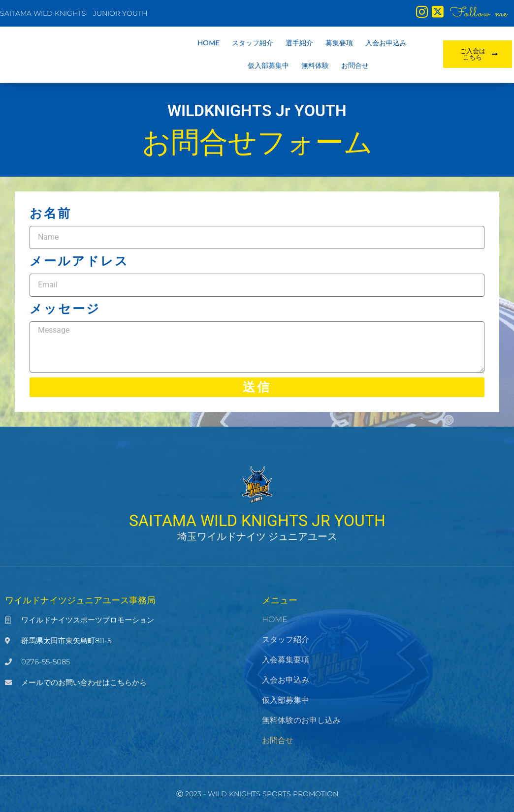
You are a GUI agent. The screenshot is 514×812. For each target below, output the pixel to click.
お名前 (50, 213)
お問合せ (355, 67)
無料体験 (315, 67)
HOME (209, 44)
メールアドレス (79, 261)
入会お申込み (386, 44)
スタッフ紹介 (253, 44)
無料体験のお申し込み (301, 720)
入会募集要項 (286, 660)
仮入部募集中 (268, 67)
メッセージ (65, 309)
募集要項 (339, 44)
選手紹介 (299, 44)
